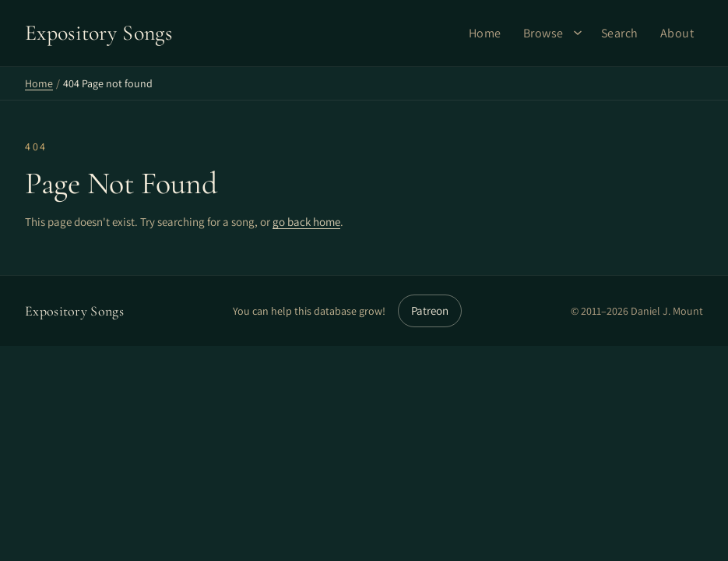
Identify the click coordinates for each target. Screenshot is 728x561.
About (677, 33)
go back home (306, 222)
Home (485, 33)
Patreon (430, 310)
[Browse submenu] (578, 33)
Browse (543, 33)
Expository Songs (74, 311)
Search (620, 33)
